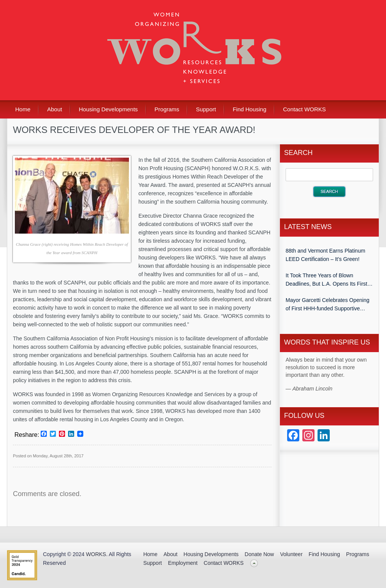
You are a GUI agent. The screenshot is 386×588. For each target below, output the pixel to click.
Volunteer (291, 554)
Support (206, 109)
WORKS (96, 554)
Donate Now (259, 554)
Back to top (254, 563)
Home (23, 109)
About (55, 109)
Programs (167, 109)
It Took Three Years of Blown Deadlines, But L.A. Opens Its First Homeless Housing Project (326, 280)
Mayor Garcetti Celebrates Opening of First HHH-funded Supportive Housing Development (327, 305)
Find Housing (249, 109)
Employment (183, 563)
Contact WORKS (304, 109)
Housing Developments (108, 109)
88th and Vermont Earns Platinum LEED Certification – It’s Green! (325, 255)
